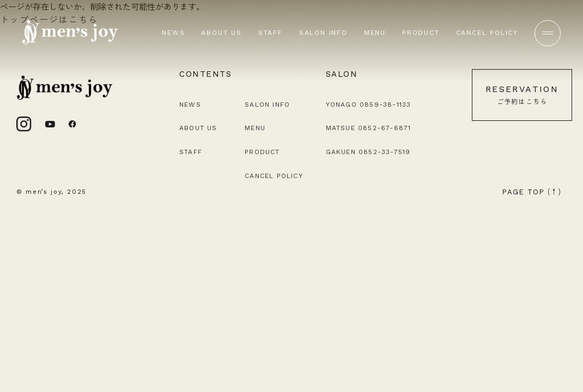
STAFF (271, 33)
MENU (375, 33)
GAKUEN (368, 152)
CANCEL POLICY (487, 33)
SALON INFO (323, 33)
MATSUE (369, 128)
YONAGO (369, 105)
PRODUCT (421, 33)
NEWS (173, 33)
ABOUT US (221, 33)
